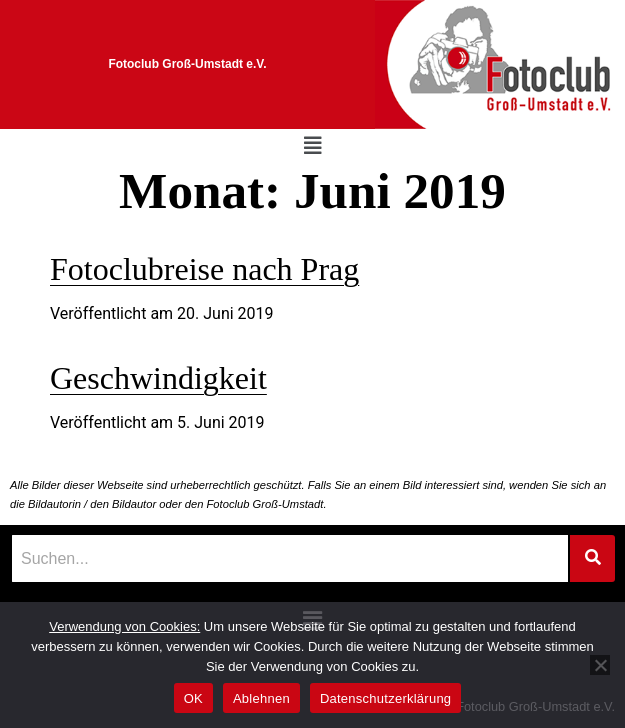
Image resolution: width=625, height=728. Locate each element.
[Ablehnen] (600, 665)
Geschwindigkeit (158, 378)
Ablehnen (261, 698)
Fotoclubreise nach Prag (204, 269)
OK (193, 698)
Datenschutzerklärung (385, 698)
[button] (313, 146)
